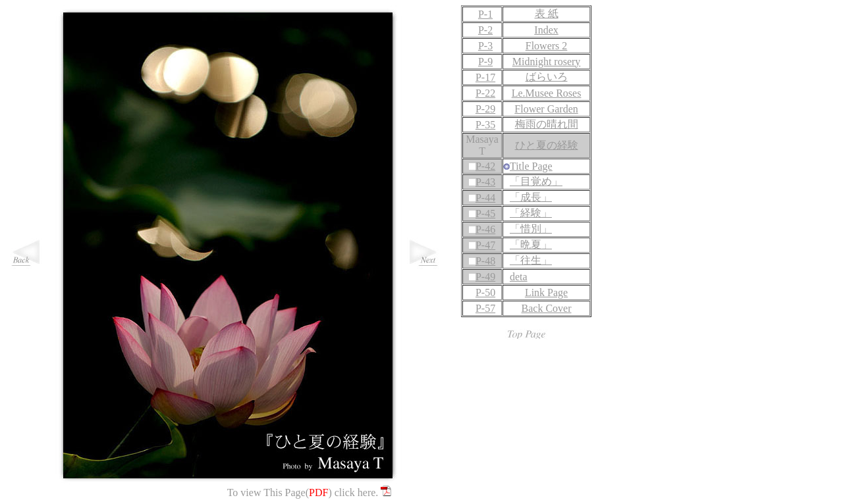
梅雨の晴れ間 (547, 124)
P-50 (485, 292)
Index (546, 30)
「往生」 (531, 260)
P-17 (485, 77)
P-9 (485, 62)
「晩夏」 (531, 244)
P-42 (485, 166)
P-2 (485, 30)
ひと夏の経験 (547, 145)
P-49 (485, 277)
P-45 (485, 214)
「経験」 (531, 213)
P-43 (485, 182)
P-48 (485, 261)
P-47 (485, 245)
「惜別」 (531, 229)
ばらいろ (547, 77)
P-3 (485, 46)
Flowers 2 (547, 46)
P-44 (485, 198)
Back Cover (547, 308)
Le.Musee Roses (547, 93)
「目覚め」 (536, 181)
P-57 (485, 308)
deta (519, 277)
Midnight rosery (547, 62)
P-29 (485, 109)
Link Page (546, 292)
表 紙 (547, 13)
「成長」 (531, 197)
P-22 (485, 93)
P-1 (485, 14)
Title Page (531, 166)
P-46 (485, 229)
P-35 (485, 125)
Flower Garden (546, 109)
